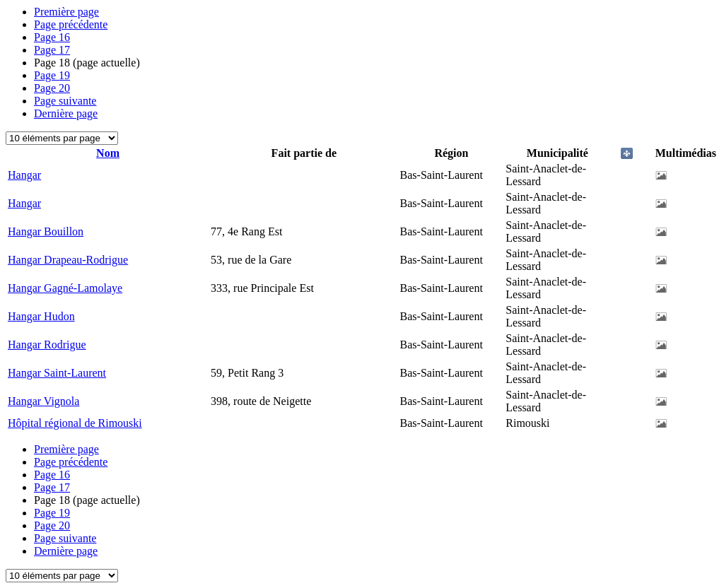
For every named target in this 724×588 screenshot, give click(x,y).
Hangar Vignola (43, 401)
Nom (108, 153)
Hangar (24, 175)
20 (52, 88)
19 (52, 75)
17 (52, 50)
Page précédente (71, 24)
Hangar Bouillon (46, 231)
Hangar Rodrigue (47, 345)
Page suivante (65, 101)
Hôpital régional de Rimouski (75, 423)
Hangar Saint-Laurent (57, 373)
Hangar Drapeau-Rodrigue (68, 260)
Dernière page (66, 113)
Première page (66, 12)
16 (52, 37)
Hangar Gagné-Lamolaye (65, 288)
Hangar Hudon (41, 316)
